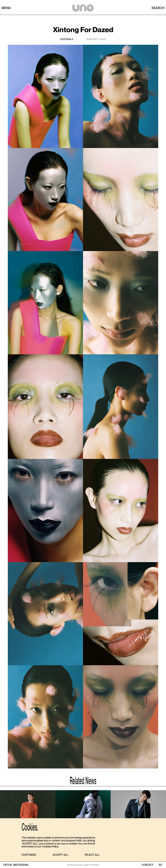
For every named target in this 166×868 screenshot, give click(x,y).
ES (160, 865)
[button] (29, 855)
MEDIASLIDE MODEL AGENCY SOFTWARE (83, 865)
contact (148, 865)
